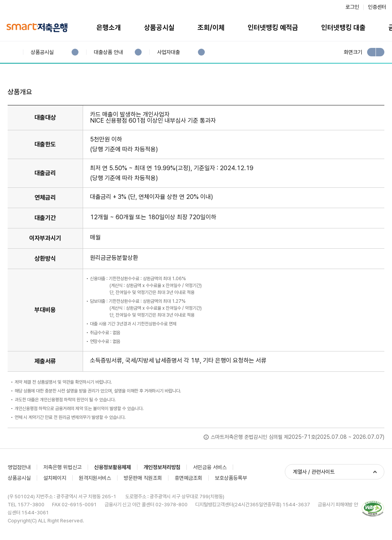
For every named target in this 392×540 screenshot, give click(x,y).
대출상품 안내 (108, 52)
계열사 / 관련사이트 (314, 472)
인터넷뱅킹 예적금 (273, 27)
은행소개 (109, 27)
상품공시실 (159, 27)
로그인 (352, 7)
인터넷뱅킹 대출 (343, 27)
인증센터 (377, 7)
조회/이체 (211, 27)
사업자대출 (168, 52)
